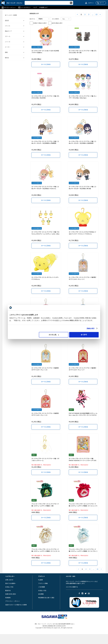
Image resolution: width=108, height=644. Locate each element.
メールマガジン (26, 7)
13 (96, 14)
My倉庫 (40, 580)
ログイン (91, 3)
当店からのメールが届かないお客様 (16, 605)
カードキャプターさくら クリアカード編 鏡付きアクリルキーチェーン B (45, 369)
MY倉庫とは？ (44, 7)
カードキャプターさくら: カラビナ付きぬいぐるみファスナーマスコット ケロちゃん (82, 233)
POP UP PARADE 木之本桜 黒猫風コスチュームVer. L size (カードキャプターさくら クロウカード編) (83, 415)
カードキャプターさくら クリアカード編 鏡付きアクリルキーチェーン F (82, 369)
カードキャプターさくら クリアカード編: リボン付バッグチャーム (45, 459)
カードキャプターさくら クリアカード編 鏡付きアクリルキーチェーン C (82, 278)
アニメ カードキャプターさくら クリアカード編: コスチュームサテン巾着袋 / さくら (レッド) (83, 505)
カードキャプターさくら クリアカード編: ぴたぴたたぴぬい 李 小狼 (83, 52)
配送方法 (8, 590)
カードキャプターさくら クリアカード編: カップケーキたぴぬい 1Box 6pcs (83, 97)
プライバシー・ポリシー (13, 601)
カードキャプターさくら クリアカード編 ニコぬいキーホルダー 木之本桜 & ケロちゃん (45, 188)
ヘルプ (35, 7)
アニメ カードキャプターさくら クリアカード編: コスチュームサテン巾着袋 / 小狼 (45, 505)
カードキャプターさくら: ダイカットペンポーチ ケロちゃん (45, 278)
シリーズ (8, 42)
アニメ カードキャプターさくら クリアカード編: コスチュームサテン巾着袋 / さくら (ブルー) (83, 550)
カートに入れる (46, 64)
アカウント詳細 (43, 583)
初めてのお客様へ (11, 583)
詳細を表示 (91, 328)
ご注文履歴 (42, 587)
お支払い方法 (9, 587)
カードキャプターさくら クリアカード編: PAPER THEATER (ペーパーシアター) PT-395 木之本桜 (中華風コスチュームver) (83, 460)
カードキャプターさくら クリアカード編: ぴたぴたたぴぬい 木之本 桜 (45, 97)
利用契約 (8, 598)
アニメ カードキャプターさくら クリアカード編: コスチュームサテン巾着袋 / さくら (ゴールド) (46, 551)
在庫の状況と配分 (11, 594)
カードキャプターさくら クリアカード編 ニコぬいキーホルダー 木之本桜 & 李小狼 (82, 188)
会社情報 (41, 594)
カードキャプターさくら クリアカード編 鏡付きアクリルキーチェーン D (45, 414)
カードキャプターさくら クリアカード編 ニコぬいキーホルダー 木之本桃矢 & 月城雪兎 (45, 142)
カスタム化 (54, 335)
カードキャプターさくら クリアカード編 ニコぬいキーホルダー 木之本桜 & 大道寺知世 (82, 142)
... (93, 14)
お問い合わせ (9, 580)
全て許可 (84, 335)
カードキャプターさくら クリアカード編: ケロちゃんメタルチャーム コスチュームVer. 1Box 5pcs (45, 234)
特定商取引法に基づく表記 (46, 598)
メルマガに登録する (72, 587)
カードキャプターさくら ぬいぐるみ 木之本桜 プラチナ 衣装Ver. (45, 52)
